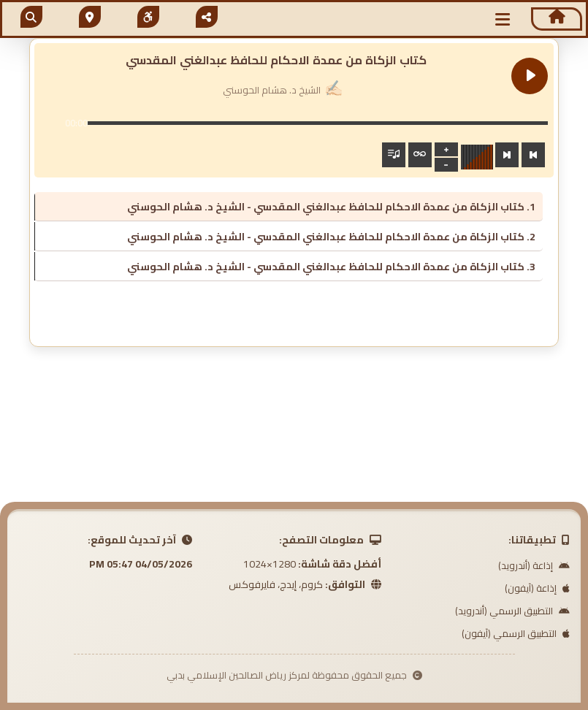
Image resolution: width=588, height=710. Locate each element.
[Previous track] (533, 155)
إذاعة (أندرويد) (534, 565)
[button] (503, 19)
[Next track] (507, 155)
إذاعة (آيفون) (537, 588)
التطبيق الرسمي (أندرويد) (512, 611)
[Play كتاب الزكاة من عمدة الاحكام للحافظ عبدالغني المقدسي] (530, 76)
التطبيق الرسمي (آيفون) (516, 633)
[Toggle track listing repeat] (420, 155)
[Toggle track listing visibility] (394, 155)
